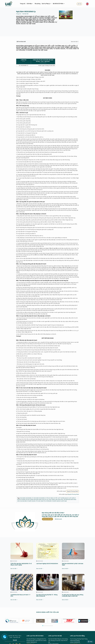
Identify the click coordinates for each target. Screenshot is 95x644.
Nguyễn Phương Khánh (73, 491)
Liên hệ (79, 4)
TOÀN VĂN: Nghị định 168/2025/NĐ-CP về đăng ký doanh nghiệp (21, 564)
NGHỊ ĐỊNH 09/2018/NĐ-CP (27, 498)
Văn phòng (37, 4)
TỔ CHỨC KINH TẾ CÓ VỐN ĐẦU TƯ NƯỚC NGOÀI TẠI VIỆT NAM (51, 501)
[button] (89, 621)
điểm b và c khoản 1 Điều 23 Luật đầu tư (49, 248)
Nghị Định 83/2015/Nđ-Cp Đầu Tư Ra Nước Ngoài (73, 564)
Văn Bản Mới (25, 14)
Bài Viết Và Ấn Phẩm (59, 4)
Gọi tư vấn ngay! (47, 519)
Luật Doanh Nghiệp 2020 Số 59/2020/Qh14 (47, 564)
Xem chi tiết (14, 569)
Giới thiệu (30, 4)
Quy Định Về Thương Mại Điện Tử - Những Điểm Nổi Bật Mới (47, 595)
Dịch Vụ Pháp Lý (47, 4)
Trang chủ (23, 4)
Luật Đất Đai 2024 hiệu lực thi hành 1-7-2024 (21, 595)
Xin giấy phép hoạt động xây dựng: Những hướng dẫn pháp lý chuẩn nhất (73, 595)
